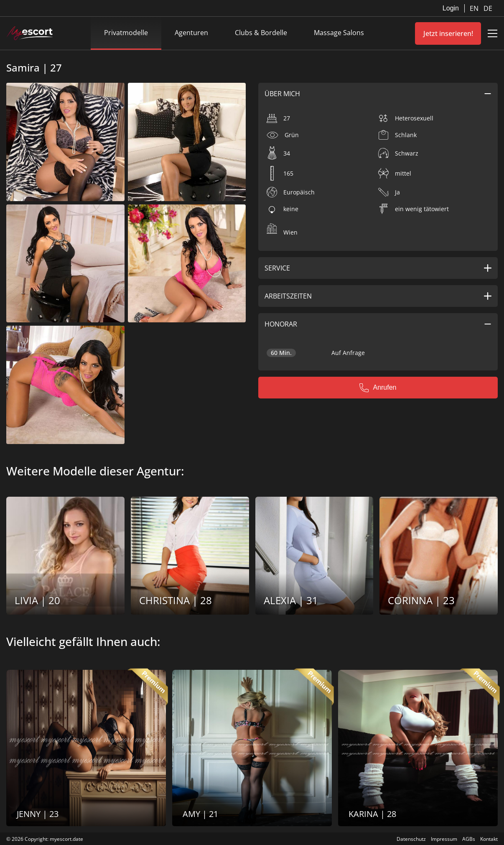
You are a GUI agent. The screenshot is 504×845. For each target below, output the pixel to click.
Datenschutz (411, 839)
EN (475, 8)
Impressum (444, 839)
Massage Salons (339, 33)
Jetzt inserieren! (448, 33)
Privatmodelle (126, 33)
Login (451, 8)
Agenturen (191, 33)
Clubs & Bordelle (261, 33)
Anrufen (378, 388)
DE (488, 8)
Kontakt (489, 839)
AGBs (469, 839)
